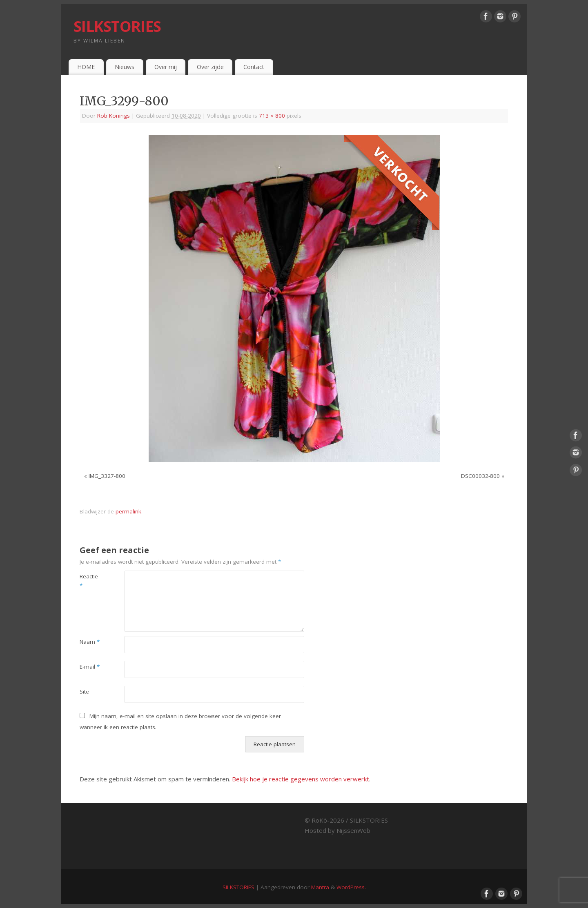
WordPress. (351, 887)
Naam (90, 642)
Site (84, 692)
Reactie (89, 581)
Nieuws (125, 67)
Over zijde (210, 67)
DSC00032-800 (480, 476)
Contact (254, 67)
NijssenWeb (353, 830)
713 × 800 (272, 116)
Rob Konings (114, 116)
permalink (128, 511)
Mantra (320, 887)
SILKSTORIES (117, 26)
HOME (86, 67)
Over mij (166, 67)
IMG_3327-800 (107, 476)
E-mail (90, 667)
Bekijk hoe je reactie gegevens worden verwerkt (301, 779)
